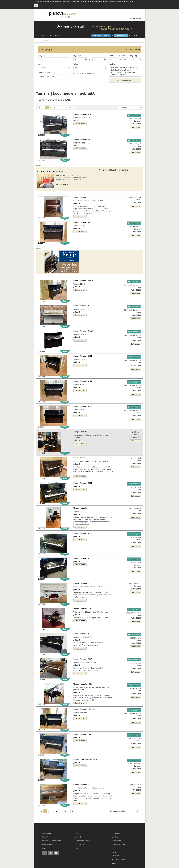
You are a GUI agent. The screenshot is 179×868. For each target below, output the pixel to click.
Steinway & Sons (118, 860)
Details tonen (80, 124)
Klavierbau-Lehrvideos (50, 171)
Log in (136, 35)
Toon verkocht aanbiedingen (85, 73)
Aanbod (57, 35)
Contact (45, 837)
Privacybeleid (47, 844)
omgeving (134, 56)
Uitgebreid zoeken (133, 50)
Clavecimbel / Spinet (83, 841)
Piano (77, 833)
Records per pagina (117, 811)
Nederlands (136, 18)
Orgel (77, 848)
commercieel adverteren (101, 36)
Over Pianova (47, 833)
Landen (112, 64)
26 (66, 107)
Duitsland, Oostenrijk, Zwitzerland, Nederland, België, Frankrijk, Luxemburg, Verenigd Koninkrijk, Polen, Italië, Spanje (126, 71)
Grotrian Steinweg (119, 844)
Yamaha (115, 863)
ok (36, 5)
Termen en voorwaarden (52, 841)
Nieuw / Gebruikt (44, 72)
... (62, 107)
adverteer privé (121, 36)
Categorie (41, 56)
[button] (40, 438)
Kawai (114, 852)
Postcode (121, 56)
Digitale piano (80, 844)
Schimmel (116, 856)
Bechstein (116, 833)
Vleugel (78, 837)
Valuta (76, 64)
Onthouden (135, 127)
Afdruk (45, 848)
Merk (40, 64)
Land (111, 56)
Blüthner (115, 837)
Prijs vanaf (77, 56)
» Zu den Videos (62, 184)
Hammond (116, 848)
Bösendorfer (117, 841)
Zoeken (44, 35)
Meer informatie (127, 1)
